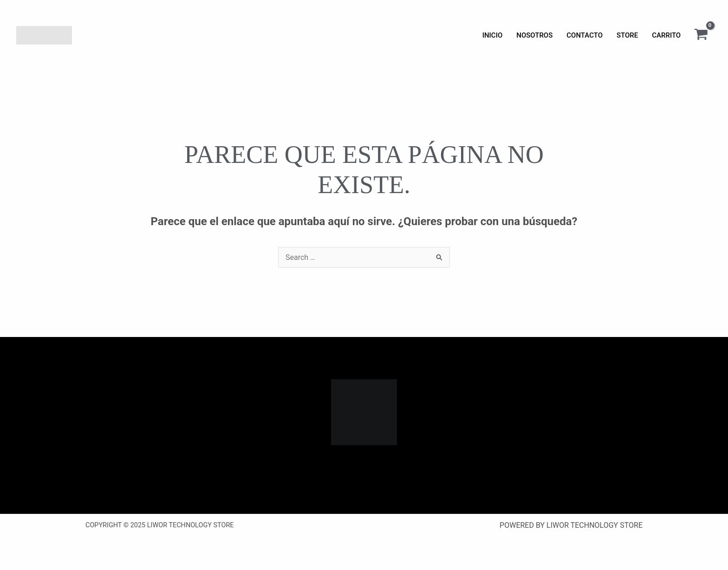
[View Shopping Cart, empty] (701, 35)
